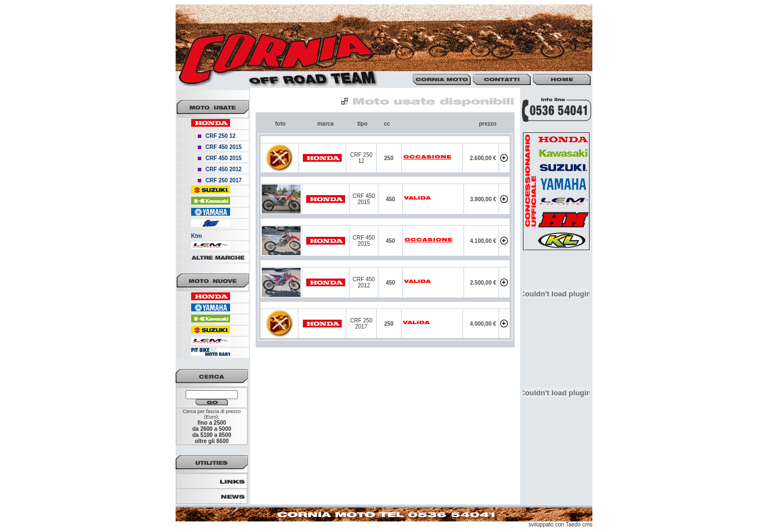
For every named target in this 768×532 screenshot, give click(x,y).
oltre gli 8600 (211, 441)
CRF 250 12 (221, 136)
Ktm (196, 236)
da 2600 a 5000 (212, 429)
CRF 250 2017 (224, 180)
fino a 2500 (212, 423)
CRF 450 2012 (224, 169)
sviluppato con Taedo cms (560, 524)
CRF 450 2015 (224, 147)
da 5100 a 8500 (212, 435)
